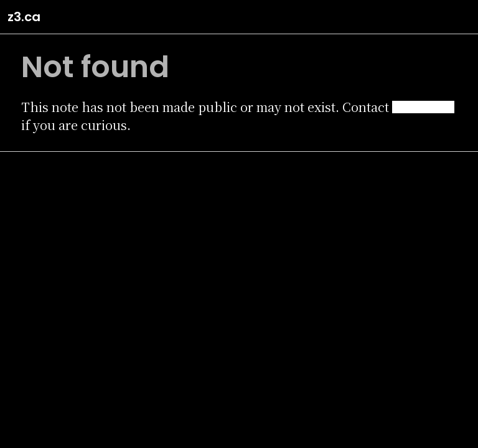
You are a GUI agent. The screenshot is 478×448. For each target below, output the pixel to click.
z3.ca (24, 17)
